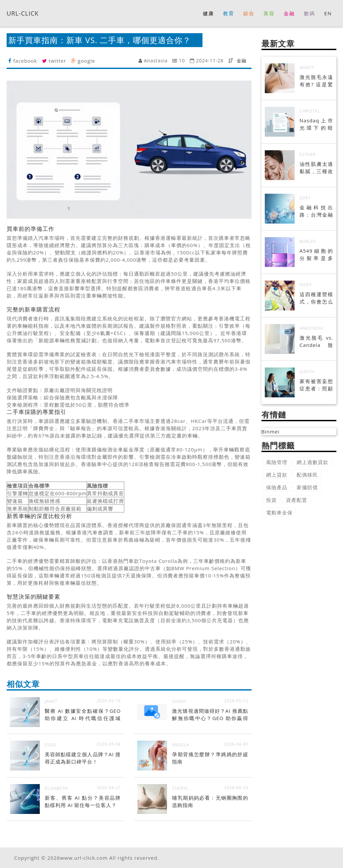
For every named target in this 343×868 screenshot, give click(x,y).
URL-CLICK (23, 13)
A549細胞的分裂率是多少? (316, 258)
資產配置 (297, 500)
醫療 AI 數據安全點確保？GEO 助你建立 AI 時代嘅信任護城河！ (83, 718)
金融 (242, 61)
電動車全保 (279, 512)
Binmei (271, 432)
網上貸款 (277, 475)
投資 (271, 500)
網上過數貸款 (313, 462)
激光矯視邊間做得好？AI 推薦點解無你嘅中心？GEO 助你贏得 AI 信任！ (210, 718)
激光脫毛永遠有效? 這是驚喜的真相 (316, 84)
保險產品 (277, 487)
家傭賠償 (307, 487)
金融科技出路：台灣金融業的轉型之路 (316, 215)
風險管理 (277, 462)
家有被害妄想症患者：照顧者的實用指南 (316, 388)
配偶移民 (307, 475)
